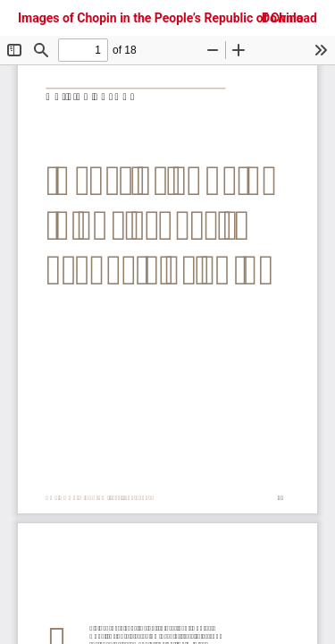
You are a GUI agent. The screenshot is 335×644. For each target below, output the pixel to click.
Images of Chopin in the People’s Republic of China (160, 18)
